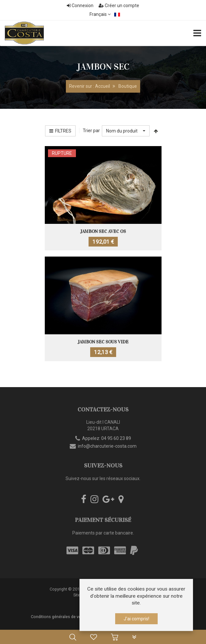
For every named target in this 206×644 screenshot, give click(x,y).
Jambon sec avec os (103, 231)
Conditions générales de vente (59, 617)
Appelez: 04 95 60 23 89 (107, 438)
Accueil (103, 86)
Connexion (80, 6)
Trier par (91, 131)
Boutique (128, 86)
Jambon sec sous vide (103, 342)
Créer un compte (119, 6)
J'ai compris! (136, 619)
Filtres (60, 131)
